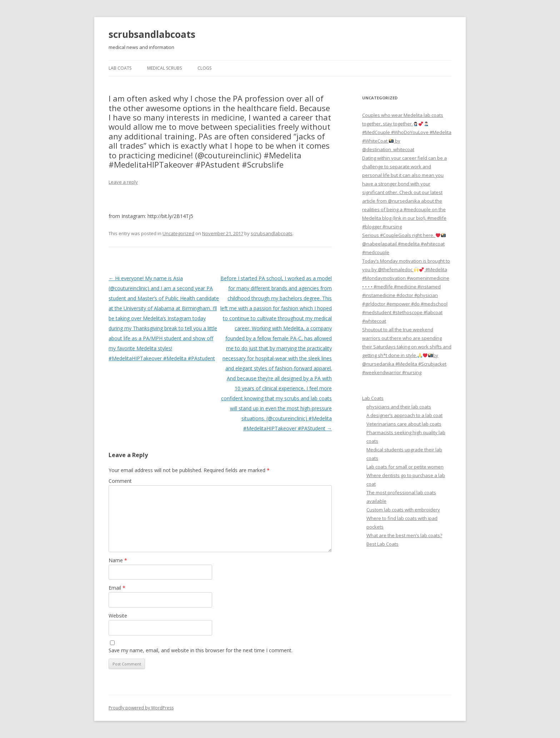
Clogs (204, 68)
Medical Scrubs (164, 68)
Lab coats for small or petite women (405, 467)
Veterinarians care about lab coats (404, 424)
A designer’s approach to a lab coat (404, 415)
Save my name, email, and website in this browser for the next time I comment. (201, 650)
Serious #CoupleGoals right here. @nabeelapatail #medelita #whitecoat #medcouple (404, 244)
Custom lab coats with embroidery (403, 510)
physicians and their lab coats (399, 407)
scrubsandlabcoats (152, 34)
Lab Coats (120, 68)
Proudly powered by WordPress (141, 708)
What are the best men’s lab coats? (404, 535)
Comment (120, 481)
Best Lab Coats (382, 544)
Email (117, 588)
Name (118, 560)
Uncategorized (178, 233)
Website (118, 616)
